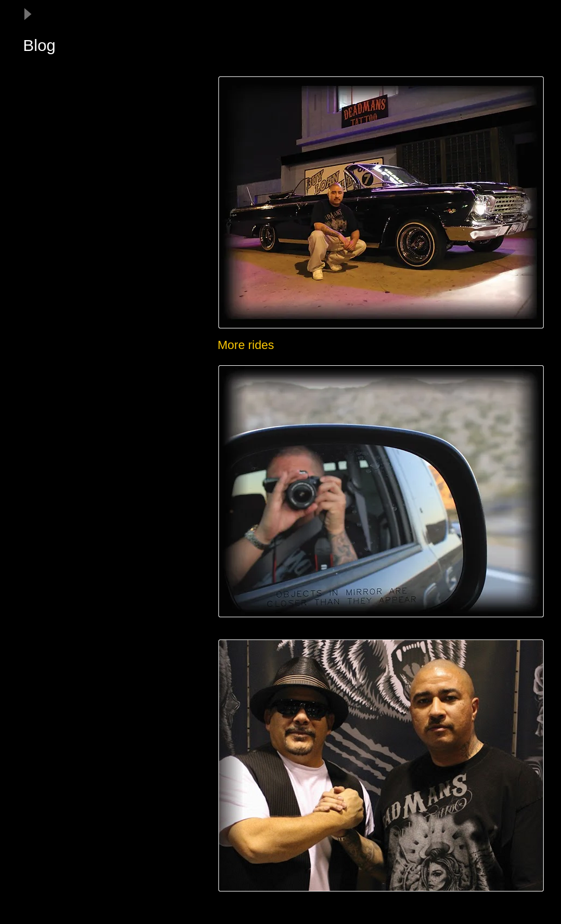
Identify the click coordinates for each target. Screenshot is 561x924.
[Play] (27, 14)
